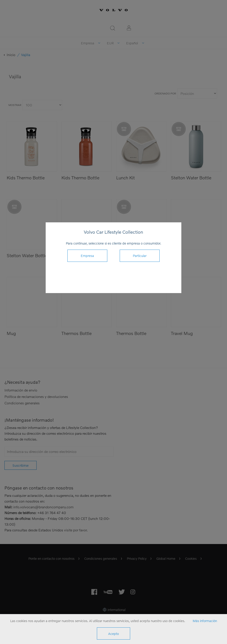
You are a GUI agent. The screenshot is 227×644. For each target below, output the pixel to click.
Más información (205, 621)
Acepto (113, 634)
